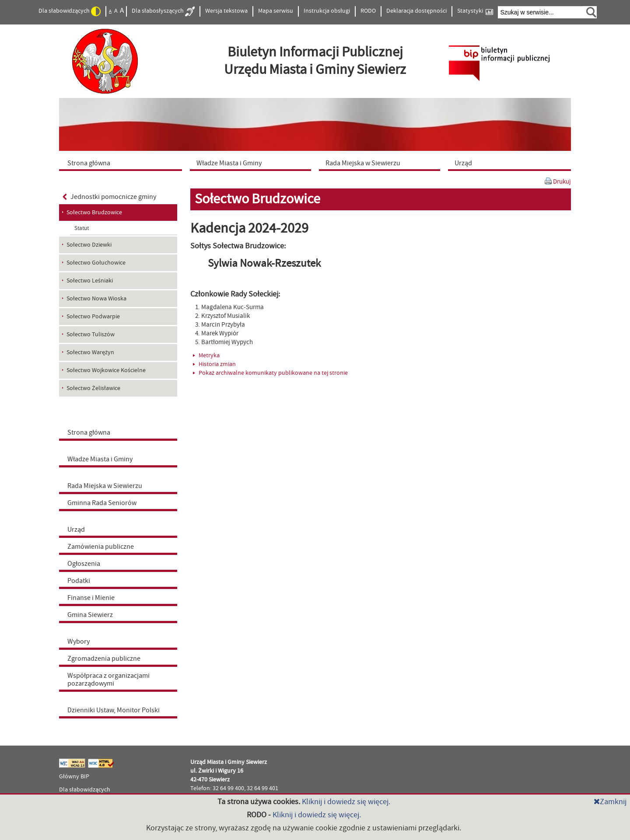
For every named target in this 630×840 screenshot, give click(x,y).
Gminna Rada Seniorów (102, 503)
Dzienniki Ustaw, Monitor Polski (114, 710)
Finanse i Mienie (91, 598)
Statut (82, 228)
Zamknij (610, 802)
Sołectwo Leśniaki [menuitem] (90, 281)
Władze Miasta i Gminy (100, 459)
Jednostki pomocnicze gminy (109, 197)
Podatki (79, 581)
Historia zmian (214, 364)
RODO (368, 11)
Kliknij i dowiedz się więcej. (346, 802)
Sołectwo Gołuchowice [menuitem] (96, 263)
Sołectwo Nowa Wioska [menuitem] (96, 299)
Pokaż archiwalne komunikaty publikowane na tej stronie (270, 373)
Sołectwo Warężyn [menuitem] (90, 352)
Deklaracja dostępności (416, 11)
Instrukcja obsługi (327, 11)
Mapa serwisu (276, 11)
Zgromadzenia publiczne (104, 659)
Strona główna (89, 432)
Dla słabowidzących (70, 11)
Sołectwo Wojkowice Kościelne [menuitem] (106, 370)
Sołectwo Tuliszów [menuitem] (91, 335)
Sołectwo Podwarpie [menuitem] (93, 317)
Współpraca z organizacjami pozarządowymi (108, 680)
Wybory (79, 641)
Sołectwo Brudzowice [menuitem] (94, 213)
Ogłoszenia (84, 564)
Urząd (76, 530)
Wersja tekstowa (226, 11)
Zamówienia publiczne (101, 547)
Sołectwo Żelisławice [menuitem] (93, 388)
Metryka (206, 356)
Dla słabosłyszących (163, 11)
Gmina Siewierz (90, 615)
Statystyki (475, 11)
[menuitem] (122, 163)
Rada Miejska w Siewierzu (105, 486)
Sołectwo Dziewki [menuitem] (89, 245)
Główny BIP (74, 777)
